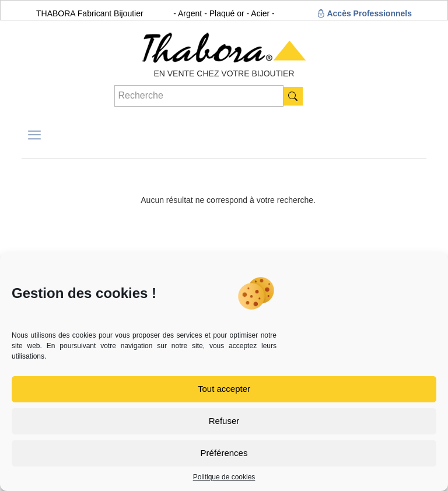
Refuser (224, 421)
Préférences (224, 453)
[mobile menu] (34, 135)
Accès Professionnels (364, 13)
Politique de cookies (224, 477)
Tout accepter (224, 389)
